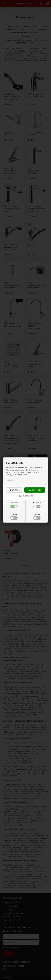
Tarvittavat (14, 505)
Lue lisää (9, 480)
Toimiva (14, 517)
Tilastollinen (37, 517)
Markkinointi (37, 505)
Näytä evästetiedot (26, 496)
